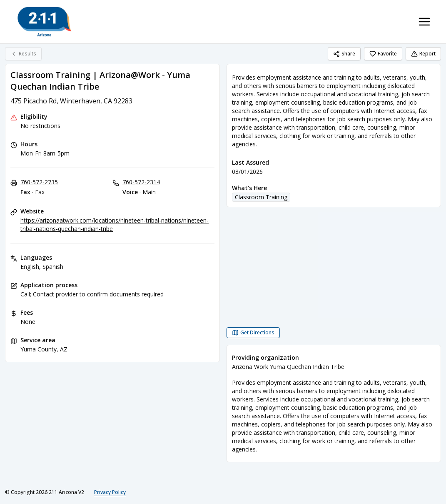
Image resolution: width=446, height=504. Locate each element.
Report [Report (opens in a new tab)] (423, 54)
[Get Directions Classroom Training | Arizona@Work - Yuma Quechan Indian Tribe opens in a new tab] (253, 333)
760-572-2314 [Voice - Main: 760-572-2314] (141, 182)
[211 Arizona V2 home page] (45, 22)
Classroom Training (261, 197)
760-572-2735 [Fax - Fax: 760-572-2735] (39, 182)
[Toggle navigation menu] (424, 22)
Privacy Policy (110, 492)
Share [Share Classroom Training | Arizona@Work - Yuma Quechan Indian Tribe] (344, 54)
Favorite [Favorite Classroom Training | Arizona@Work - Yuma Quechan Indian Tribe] (383, 54)
